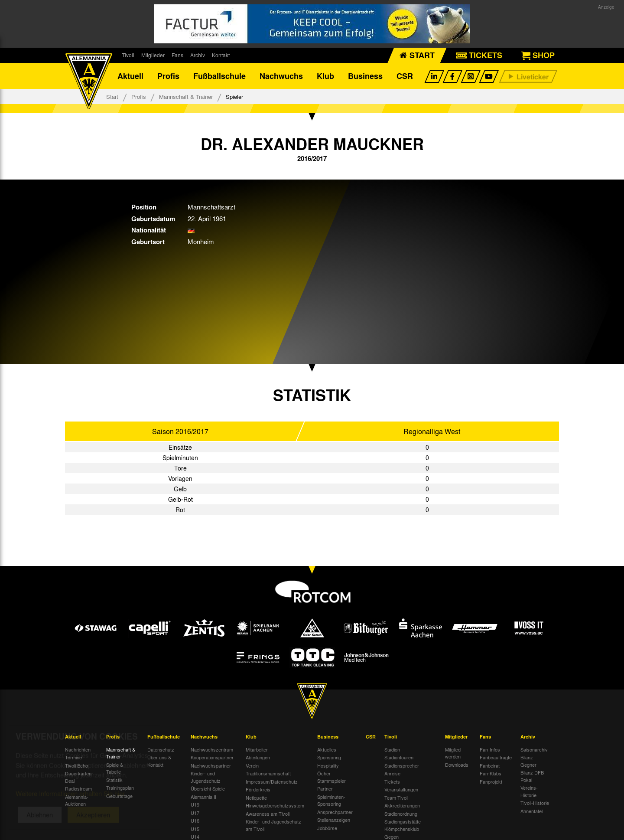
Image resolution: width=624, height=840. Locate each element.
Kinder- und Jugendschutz (206, 777)
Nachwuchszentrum (212, 749)
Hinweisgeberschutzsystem (275, 805)
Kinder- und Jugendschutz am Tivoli (273, 825)
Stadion (392, 749)
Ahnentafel (531, 811)
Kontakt (221, 55)
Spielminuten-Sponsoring (331, 800)
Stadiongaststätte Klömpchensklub (403, 825)
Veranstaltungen (401, 789)
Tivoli (128, 55)
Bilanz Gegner (528, 761)
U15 (195, 829)
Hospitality (328, 765)
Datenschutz (161, 749)
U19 (195, 804)
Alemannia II (203, 797)
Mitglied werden (453, 753)
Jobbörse (327, 828)
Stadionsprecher (402, 765)
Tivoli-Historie (535, 803)
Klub (325, 76)
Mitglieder (153, 55)
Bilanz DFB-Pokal (533, 776)
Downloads (457, 765)
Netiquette (256, 798)
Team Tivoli (396, 798)
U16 (195, 820)
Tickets (392, 781)
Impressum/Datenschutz (272, 781)
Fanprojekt (491, 781)
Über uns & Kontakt (159, 761)
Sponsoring (329, 757)
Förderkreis (258, 789)
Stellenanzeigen (334, 820)
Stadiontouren (399, 757)
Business (365, 76)
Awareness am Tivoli (268, 814)
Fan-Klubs (491, 773)
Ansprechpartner (335, 812)
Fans (177, 55)
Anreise (392, 773)
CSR (405, 76)
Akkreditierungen (402, 805)
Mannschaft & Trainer (186, 96)
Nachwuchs (281, 76)
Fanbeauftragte (496, 757)
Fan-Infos (490, 749)
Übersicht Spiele (208, 788)
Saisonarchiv (534, 749)
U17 (195, 813)
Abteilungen (258, 757)
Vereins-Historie (529, 791)
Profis (168, 76)
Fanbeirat (490, 765)
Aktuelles (327, 749)
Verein (252, 765)
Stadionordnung (401, 814)
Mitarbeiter (257, 749)
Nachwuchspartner (211, 765)
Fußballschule (219, 76)
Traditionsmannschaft (268, 773)
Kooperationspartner (212, 757)
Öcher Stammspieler (331, 777)
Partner (325, 788)
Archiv (198, 55)
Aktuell (130, 76)
